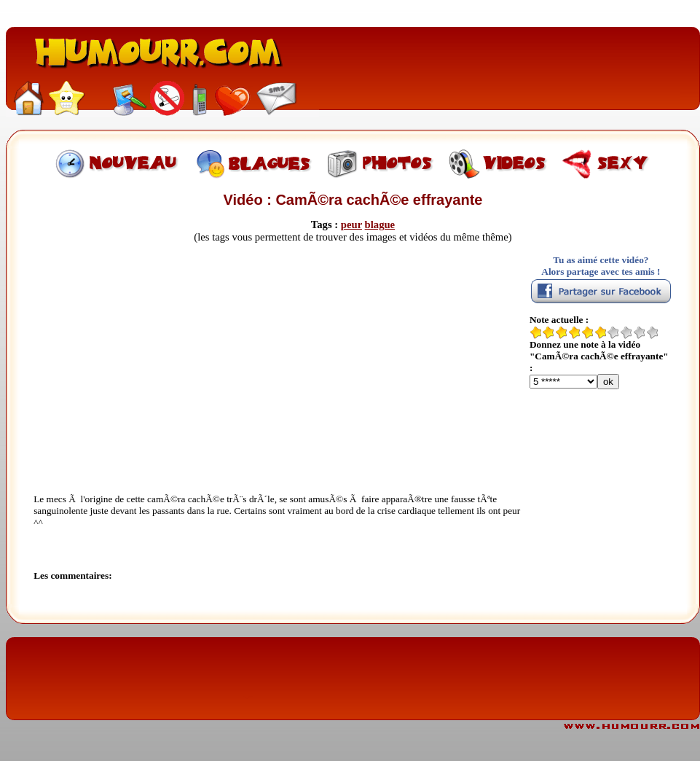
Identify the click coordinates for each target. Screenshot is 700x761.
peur (351, 225)
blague (380, 225)
